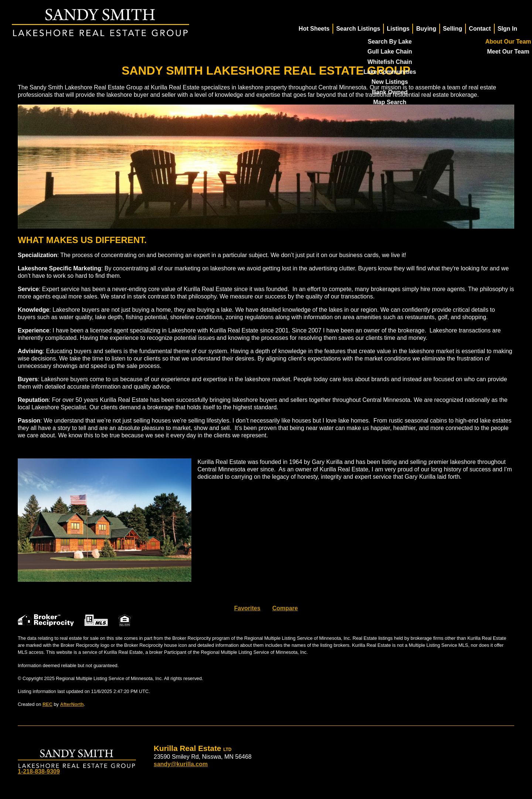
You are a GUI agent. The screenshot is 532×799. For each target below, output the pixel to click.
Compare (285, 608)
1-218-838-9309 (39, 771)
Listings (398, 29)
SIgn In (507, 29)
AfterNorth (72, 704)
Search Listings (358, 29)
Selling (453, 29)
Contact (480, 29)
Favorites (247, 608)
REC (47, 704)
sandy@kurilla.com (181, 764)
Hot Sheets (314, 29)
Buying (426, 29)
